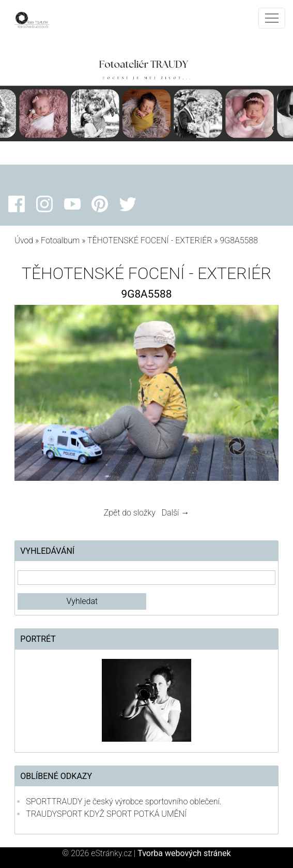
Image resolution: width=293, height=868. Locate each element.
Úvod (24, 240)
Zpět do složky (130, 513)
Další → (176, 513)
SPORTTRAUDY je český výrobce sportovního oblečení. (124, 801)
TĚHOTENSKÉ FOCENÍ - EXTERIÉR (150, 240)
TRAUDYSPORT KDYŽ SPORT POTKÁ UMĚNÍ (106, 814)
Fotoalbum (60, 240)
